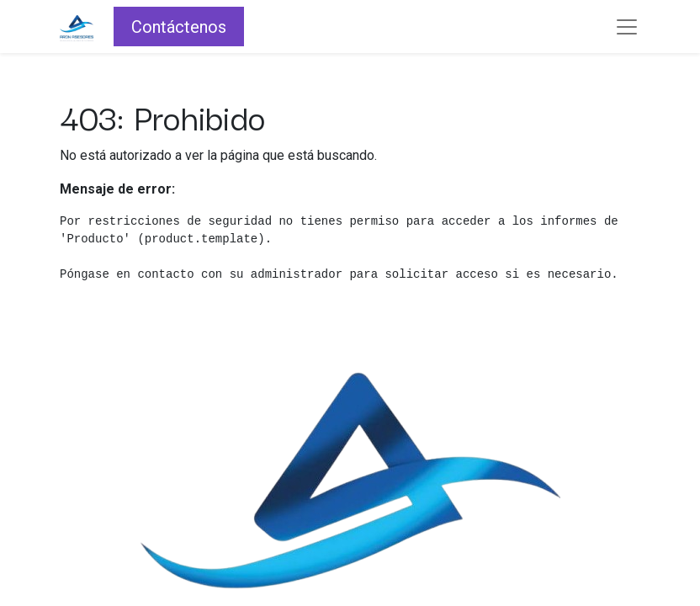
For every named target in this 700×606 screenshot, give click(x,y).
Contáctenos (179, 27)
